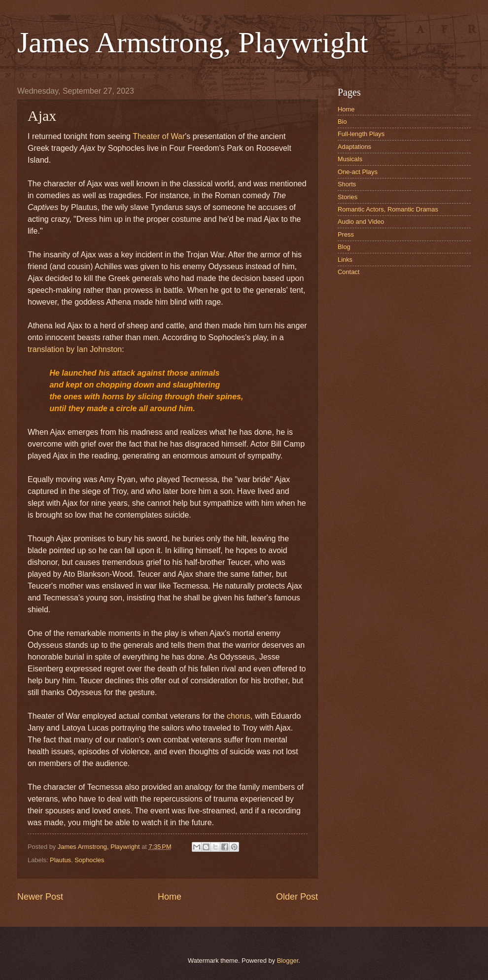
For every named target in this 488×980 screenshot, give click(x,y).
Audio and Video (361, 222)
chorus (239, 716)
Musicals (350, 159)
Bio (342, 122)
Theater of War (159, 136)
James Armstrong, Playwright (193, 42)
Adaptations (354, 147)
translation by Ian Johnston (75, 349)
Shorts (347, 184)
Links (345, 260)
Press (346, 234)
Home (170, 897)
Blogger (288, 961)
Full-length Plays (361, 134)
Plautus (60, 860)
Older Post (297, 897)
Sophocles (89, 860)
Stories (348, 197)
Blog (344, 247)
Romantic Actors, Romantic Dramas (388, 209)
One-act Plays (358, 172)
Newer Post (40, 897)
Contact (349, 272)
